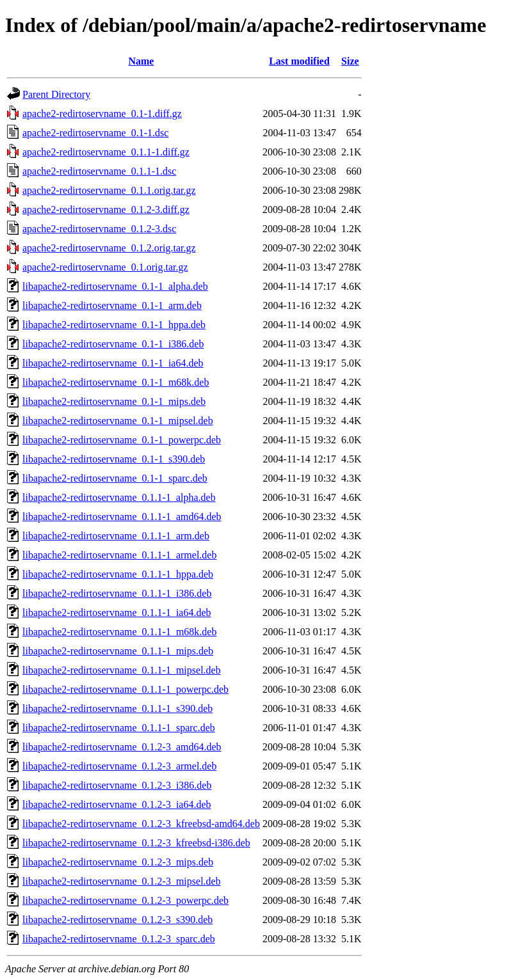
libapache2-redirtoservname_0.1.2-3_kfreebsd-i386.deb (136, 843)
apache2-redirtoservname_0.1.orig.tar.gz (105, 267)
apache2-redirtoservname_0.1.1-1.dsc (99, 171)
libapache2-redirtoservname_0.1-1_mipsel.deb (118, 421)
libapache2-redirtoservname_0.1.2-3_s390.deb (117, 920)
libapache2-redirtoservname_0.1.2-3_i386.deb (117, 785)
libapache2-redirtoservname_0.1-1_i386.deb (113, 344)
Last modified (299, 61)
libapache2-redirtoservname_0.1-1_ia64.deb (113, 363)
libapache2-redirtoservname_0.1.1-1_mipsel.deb (122, 670)
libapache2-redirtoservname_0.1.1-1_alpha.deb (119, 497)
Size (350, 61)
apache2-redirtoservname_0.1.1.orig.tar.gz (109, 190)
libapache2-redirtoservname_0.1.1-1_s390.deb (117, 708)
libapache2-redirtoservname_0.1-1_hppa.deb (114, 325)
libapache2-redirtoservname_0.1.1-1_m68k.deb (119, 632)
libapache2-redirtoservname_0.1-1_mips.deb (114, 401)
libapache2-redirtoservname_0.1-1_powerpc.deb (122, 440)
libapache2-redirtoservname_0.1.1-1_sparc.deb (119, 728)
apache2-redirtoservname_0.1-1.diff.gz (102, 114)
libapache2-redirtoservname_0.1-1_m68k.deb (116, 382)
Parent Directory (56, 94)
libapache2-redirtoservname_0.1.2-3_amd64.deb (122, 747)
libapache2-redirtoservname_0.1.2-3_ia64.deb (117, 804)
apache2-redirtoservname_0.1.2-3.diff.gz (106, 209)
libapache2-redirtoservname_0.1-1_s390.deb (114, 459)
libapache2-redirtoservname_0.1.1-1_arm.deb (116, 536)
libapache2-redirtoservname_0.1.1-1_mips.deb (118, 651)
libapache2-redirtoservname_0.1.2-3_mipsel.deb (122, 881)
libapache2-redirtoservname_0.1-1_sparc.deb (115, 478)
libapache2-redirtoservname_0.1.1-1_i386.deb (117, 593)
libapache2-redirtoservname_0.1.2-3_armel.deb (119, 766)
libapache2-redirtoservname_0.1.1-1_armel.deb (119, 555)
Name (141, 61)
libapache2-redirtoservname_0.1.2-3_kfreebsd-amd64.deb (141, 824)
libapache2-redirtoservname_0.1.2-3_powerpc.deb (125, 900)
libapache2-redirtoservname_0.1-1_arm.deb (112, 305)
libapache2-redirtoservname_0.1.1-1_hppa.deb (118, 574)
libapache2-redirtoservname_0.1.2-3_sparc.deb (119, 939)
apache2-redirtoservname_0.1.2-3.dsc (99, 229)
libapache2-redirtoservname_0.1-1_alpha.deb (115, 286)
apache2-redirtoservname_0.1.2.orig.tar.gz (109, 248)
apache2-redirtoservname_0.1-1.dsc (95, 133)
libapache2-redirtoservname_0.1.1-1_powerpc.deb (125, 689)
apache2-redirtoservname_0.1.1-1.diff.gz (106, 152)
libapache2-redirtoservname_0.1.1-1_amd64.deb (122, 517)
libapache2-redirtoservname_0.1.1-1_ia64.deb (117, 612)
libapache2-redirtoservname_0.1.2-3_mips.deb (118, 862)
